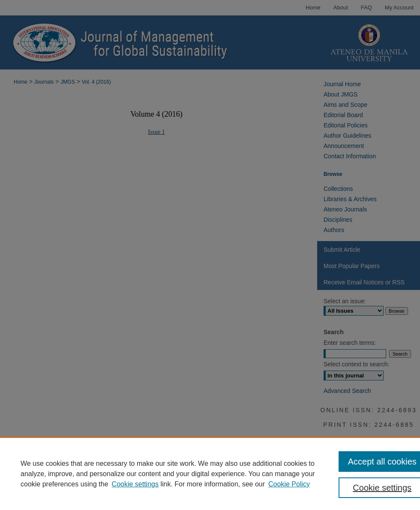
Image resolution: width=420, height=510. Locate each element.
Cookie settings (135, 484)
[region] (210, 474)
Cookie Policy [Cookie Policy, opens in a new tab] (289, 484)
